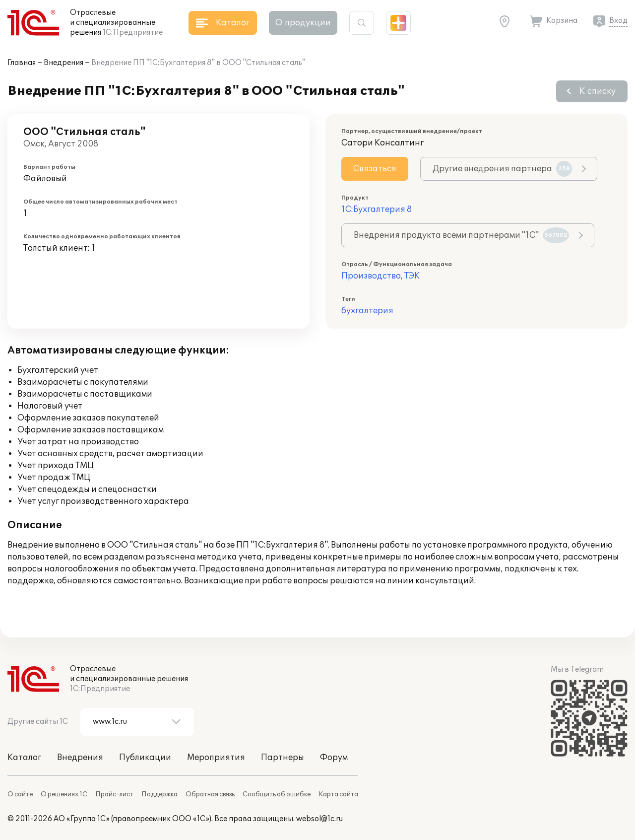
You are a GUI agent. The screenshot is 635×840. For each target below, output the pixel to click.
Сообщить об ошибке (277, 794)
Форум (334, 758)
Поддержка (159, 794)
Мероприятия (216, 758)
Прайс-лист (114, 794)
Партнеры (283, 758)
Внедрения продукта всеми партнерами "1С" (461, 235)
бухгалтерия (367, 311)
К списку (598, 91)
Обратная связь (210, 794)
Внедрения (63, 63)
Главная (22, 63)
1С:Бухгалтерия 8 (377, 210)
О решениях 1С (64, 794)
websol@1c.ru (319, 819)
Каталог (24, 758)
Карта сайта (338, 794)
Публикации (145, 758)
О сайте (20, 794)
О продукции (303, 23)
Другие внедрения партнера (502, 169)
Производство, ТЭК (381, 276)
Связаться (375, 169)
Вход (618, 21)
